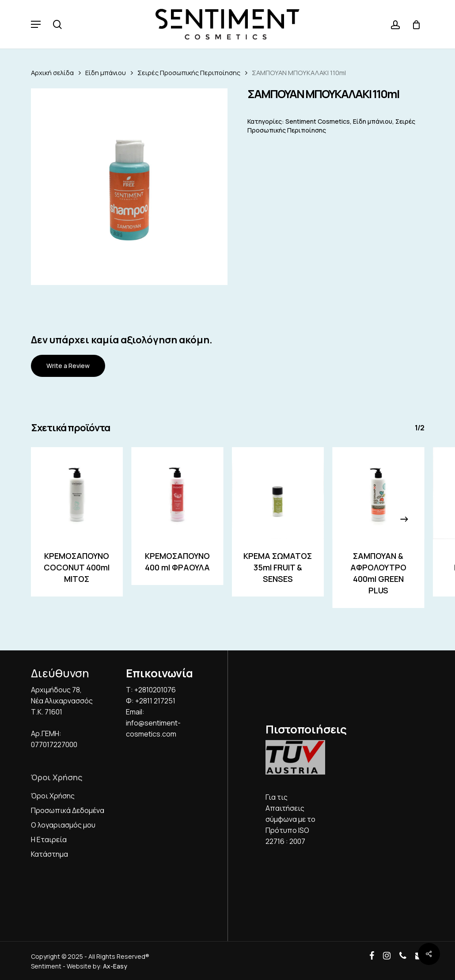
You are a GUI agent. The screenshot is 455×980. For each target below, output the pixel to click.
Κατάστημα (49, 854)
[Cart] (413, 24)
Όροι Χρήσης (53, 796)
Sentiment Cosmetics (318, 121)
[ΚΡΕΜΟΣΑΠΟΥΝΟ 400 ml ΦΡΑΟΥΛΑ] (178, 493)
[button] (36, 24)
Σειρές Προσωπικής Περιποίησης (189, 72)
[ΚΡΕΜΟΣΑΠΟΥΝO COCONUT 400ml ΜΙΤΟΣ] (77, 493)
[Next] (404, 519)
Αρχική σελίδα (52, 72)
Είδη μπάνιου (106, 72)
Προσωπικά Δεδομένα (68, 810)
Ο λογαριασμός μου (63, 825)
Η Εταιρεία (49, 839)
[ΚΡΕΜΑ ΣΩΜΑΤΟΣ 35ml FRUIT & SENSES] (278, 493)
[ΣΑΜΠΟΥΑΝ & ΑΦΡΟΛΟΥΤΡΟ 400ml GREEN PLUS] (379, 493)
